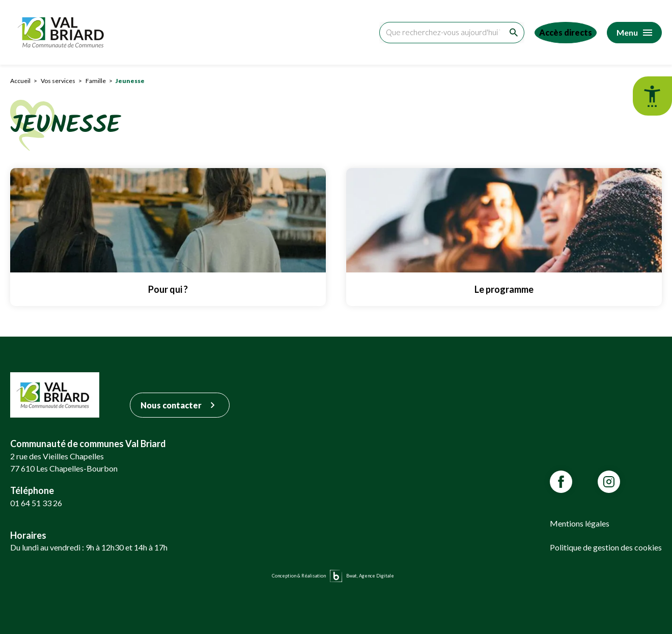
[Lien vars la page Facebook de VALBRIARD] (561, 482)
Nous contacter (180, 405)
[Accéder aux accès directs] (562, 33)
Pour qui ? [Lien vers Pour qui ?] (168, 289)
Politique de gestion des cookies (606, 547)
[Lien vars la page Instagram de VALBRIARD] (609, 482)
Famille (96, 81)
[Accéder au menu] (634, 33)
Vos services (58, 81)
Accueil (20, 81)
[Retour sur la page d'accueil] (63, 32)
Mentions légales (580, 523)
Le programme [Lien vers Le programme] (504, 289)
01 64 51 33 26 (36, 503)
